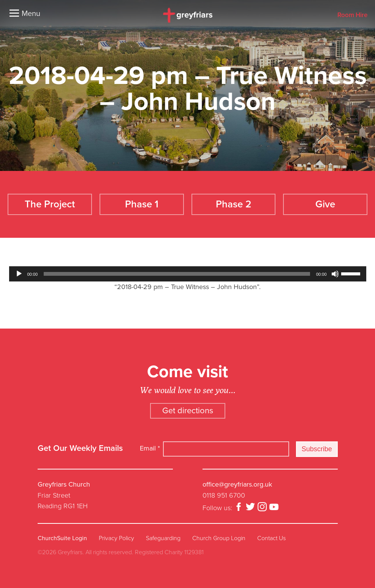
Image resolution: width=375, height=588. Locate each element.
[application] (188, 274)
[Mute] (335, 274)
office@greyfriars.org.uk (237, 484)
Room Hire (352, 15)
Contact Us (271, 538)
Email (150, 448)
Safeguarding (163, 538)
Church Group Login (219, 538)
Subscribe (317, 449)
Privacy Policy (116, 538)
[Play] (19, 274)
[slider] (177, 274)
